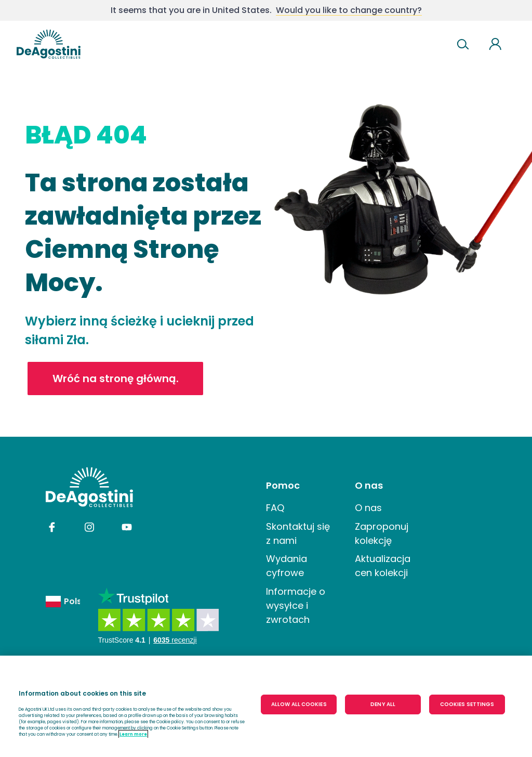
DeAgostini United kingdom (49, 44)
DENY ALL (383, 704)
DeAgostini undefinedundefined (89, 487)
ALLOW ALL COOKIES (299, 704)
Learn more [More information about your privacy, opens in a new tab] (133, 734)
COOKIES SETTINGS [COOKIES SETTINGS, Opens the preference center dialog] (467, 704)
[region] (266, 706)
